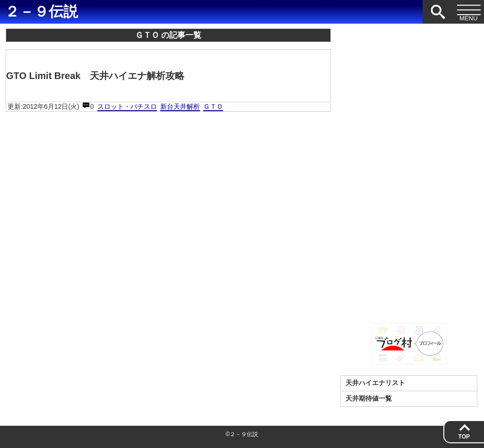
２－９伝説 (41, 12)
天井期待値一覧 (369, 398)
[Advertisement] (409, 170)
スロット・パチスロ (127, 106)
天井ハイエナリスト (375, 383)
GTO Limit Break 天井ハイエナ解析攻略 (95, 76)
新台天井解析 (180, 106)
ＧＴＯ (213, 106)
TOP (464, 437)
